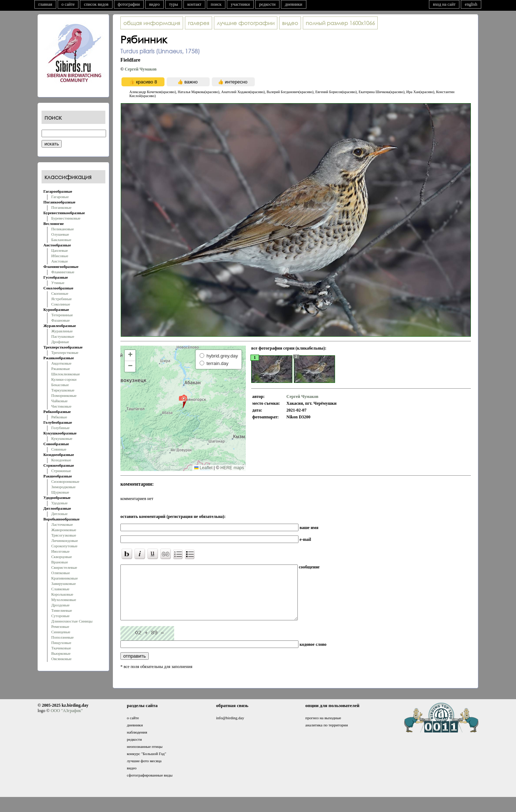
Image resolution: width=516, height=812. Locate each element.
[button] (183, 401)
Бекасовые (60, 385)
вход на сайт (444, 4)
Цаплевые (59, 250)
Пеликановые (63, 229)
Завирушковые (64, 583)
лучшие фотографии (246, 23)
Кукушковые (62, 438)
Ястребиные (61, 299)
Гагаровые (60, 197)
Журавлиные (62, 331)
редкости (267, 4)
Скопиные (60, 293)
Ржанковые (61, 369)
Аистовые (59, 261)
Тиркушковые (63, 390)
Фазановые (61, 320)
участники (240, 4)
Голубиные (60, 428)
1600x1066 (340, 23)
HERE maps (232, 468)
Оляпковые (61, 573)
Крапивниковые (64, 578)
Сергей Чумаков (141, 69)
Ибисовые (60, 256)
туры (174, 4)
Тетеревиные (62, 315)
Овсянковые (61, 659)
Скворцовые (62, 557)
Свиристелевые (64, 567)
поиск (216, 4)
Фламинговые (63, 272)
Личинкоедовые (64, 540)
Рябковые (59, 417)
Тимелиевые (62, 610)
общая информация (152, 23)
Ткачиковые (61, 648)
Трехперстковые (65, 352)
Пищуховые (61, 643)
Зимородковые (63, 487)
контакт (194, 4)
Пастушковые (63, 336)
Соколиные (61, 304)
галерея (199, 23)
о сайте (68, 4)
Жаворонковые (64, 530)
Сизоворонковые (65, 481)
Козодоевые (61, 460)
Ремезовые (60, 626)
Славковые (60, 589)
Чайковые (59, 401)
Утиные (58, 283)
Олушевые (60, 234)
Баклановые (61, 240)
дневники (294, 4)
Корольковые (62, 594)
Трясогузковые (64, 535)
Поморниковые (64, 395)
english (471, 4)
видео (154, 4)
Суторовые (60, 616)
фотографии (129, 4)
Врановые (60, 562)
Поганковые (61, 207)
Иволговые (60, 551)
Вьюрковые (61, 653)
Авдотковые (61, 363)
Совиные (59, 449)
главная (45, 4)
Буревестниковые (66, 218)
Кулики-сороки (64, 379)
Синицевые (61, 632)
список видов (96, 4)
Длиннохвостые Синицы (72, 621)
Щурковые (60, 492)
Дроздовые (60, 605)
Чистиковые (61, 406)
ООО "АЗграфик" (66, 721)
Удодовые (59, 503)
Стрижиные (61, 471)
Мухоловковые (64, 600)
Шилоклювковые (66, 374)
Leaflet (203, 468)
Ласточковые (62, 524)
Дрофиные (60, 342)
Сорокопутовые (64, 546)
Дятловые (59, 514)
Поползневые (63, 637)
